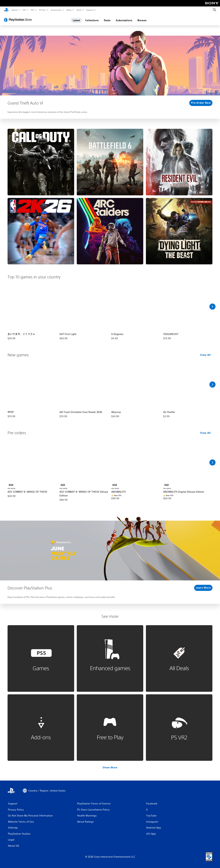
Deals (107, 20)
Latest (76, 20)
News (69, 10)
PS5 (24, 10)
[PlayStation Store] (19, 20)
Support (90, 10)
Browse (142, 20)
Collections (92, 20)
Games (14, 10)
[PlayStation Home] (6, 10)
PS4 (32, 10)
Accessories (56, 10)
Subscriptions (124, 20)
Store (79, 10)
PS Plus (42, 10)
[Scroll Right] (212, 307)
